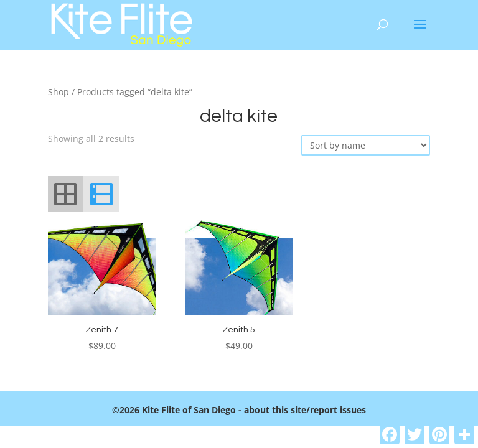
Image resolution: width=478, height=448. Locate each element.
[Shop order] (366, 145)
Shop (59, 92)
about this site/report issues (305, 410)
